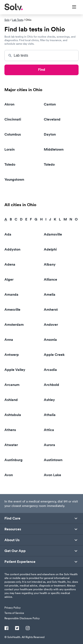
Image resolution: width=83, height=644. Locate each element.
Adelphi (50, 249)
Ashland (11, 400)
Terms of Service (14, 613)
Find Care (12, 518)
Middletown (54, 149)
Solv (7, 20)
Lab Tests (17, 20)
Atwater (11, 445)
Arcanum (12, 385)
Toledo (10, 164)
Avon (9, 475)
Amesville (12, 310)
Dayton (50, 134)
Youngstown (14, 179)
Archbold (51, 385)
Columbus (13, 134)
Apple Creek (54, 355)
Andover (51, 325)
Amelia (50, 294)
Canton (50, 104)
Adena (10, 264)
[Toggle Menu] (71, 7)
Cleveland (52, 119)
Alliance (50, 279)
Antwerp (12, 355)
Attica (49, 430)
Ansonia (50, 340)
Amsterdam (14, 325)
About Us (12, 540)
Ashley (49, 400)
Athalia (50, 415)
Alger (9, 279)
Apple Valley (15, 370)
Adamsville (53, 234)
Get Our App (15, 551)
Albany (50, 264)
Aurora (49, 445)
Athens (10, 430)
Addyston (12, 249)
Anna (9, 340)
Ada (8, 234)
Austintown (53, 460)
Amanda (11, 294)
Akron (9, 104)
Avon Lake (52, 475)
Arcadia (50, 370)
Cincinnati (13, 119)
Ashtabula (13, 415)
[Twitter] (17, 629)
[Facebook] (6, 629)
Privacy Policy (13, 608)
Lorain (10, 149)
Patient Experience (20, 562)
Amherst (51, 310)
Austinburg (14, 460)
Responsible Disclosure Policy (22, 618)
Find (42, 70)
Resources (13, 529)
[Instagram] (28, 629)
